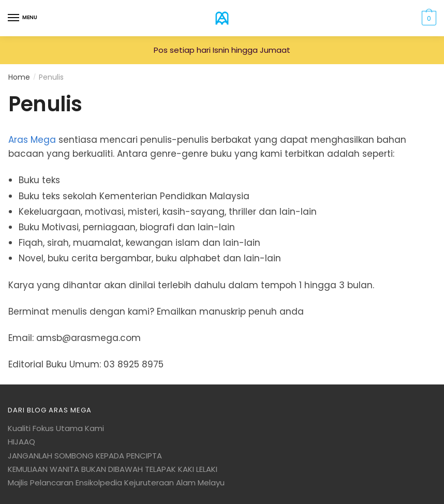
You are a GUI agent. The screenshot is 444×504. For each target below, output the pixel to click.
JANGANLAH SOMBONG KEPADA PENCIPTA (85, 456)
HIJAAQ (21, 442)
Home (19, 77)
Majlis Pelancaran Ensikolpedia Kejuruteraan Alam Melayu (116, 483)
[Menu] (14, 18)
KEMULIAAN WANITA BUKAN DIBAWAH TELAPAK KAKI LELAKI (113, 469)
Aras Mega (32, 140)
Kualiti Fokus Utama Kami (56, 428)
